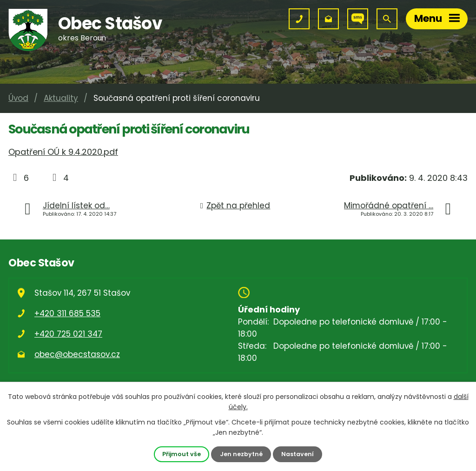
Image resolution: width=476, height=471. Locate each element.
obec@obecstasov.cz (77, 354)
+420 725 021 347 (68, 334)
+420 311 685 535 (67, 313)
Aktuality (61, 98)
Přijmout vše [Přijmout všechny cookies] (182, 454)
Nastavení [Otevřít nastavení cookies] (297, 454)
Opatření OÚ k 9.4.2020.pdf (63, 152)
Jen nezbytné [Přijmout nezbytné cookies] (241, 454)
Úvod (18, 98)
